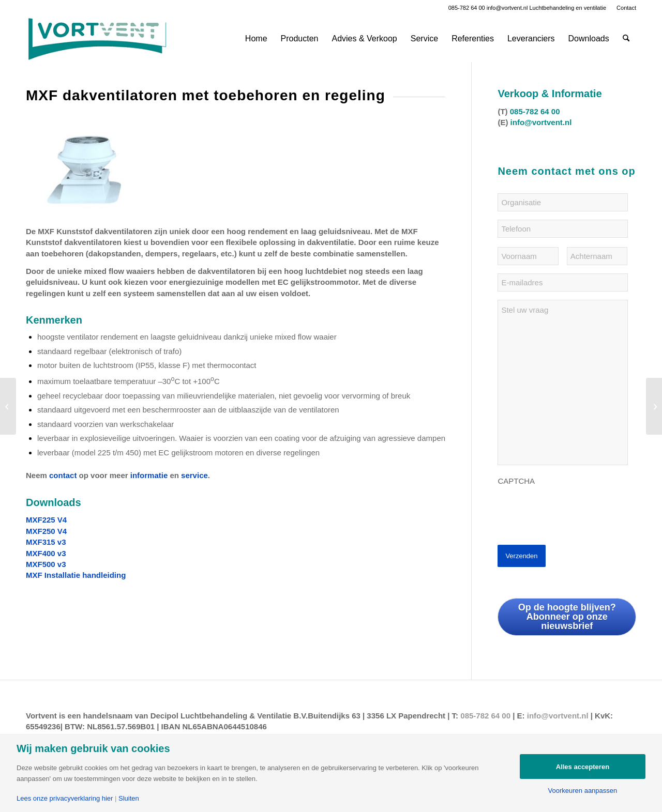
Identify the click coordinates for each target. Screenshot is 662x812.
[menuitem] (624, 8)
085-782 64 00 (467, 8)
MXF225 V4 (46, 520)
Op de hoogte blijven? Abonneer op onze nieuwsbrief (567, 617)
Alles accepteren (583, 767)
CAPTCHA (516, 481)
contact (63, 475)
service (194, 475)
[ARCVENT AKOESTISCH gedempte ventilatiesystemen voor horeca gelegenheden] (654, 406)
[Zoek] (626, 39)
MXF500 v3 (46, 564)
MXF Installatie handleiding (76, 575)
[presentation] (576, 511)
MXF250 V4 (46, 531)
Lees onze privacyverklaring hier (65, 798)
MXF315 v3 (46, 542)
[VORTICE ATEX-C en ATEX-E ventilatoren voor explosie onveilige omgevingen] (8, 406)
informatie (149, 475)
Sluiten (129, 798)
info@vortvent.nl (507, 8)
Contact (626, 8)
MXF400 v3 (46, 553)
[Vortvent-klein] (97, 39)
